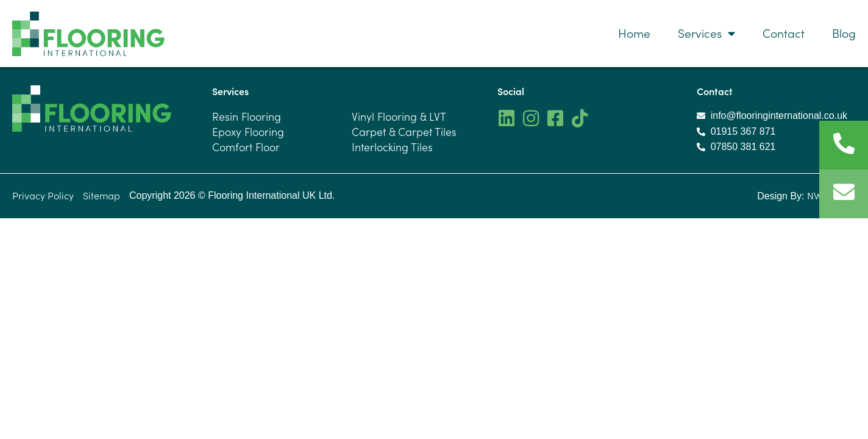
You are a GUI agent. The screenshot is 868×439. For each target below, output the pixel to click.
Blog (844, 33)
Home (634, 33)
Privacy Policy (43, 195)
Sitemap (101, 195)
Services (706, 33)
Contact (784, 33)
